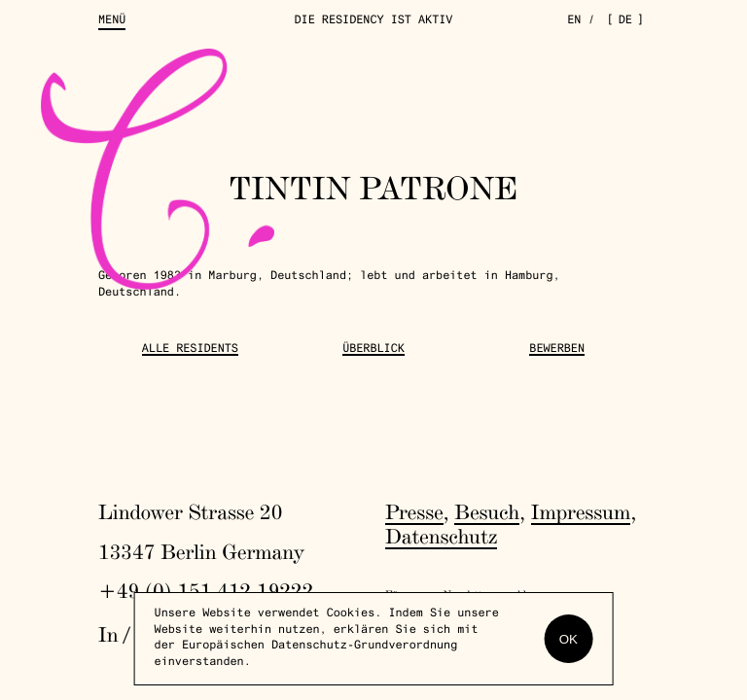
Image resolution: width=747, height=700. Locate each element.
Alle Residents (190, 350)
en (574, 21)
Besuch (487, 512)
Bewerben (557, 350)
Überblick (373, 350)
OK (569, 639)
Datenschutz (441, 537)
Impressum (581, 512)
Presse (414, 512)
